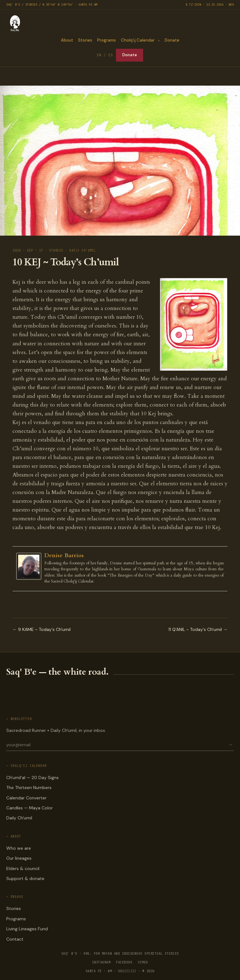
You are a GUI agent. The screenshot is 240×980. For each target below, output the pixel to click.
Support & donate (25, 878)
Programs (106, 40)
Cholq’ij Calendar (137, 40)
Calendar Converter (26, 798)
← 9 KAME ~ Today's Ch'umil (42, 629)
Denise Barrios (64, 555)
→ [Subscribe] (230, 745)
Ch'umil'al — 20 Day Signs (32, 777)
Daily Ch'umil (19, 818)
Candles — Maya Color (30, 808)
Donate (172, 40)
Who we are (19, 848)
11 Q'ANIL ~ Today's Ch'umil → (198, 629)
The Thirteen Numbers (29, 787)
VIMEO (143, 962)
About (67, 40)
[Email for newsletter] (117, 745)
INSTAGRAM (101, 962)
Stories (85, 40)
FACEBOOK (124, 962)
